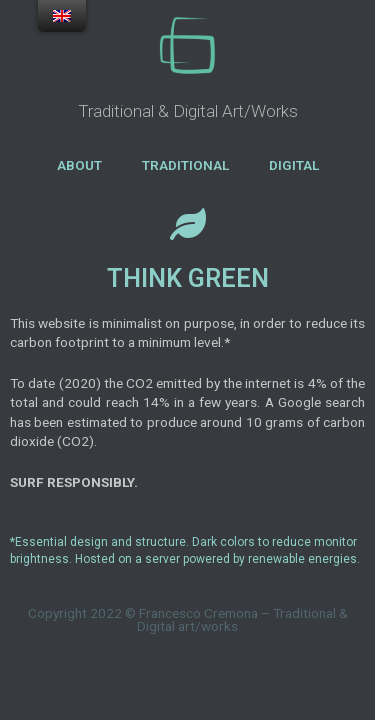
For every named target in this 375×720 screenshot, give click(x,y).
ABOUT (79, 165)
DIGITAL (294, 165)
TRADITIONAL (185, 165)
